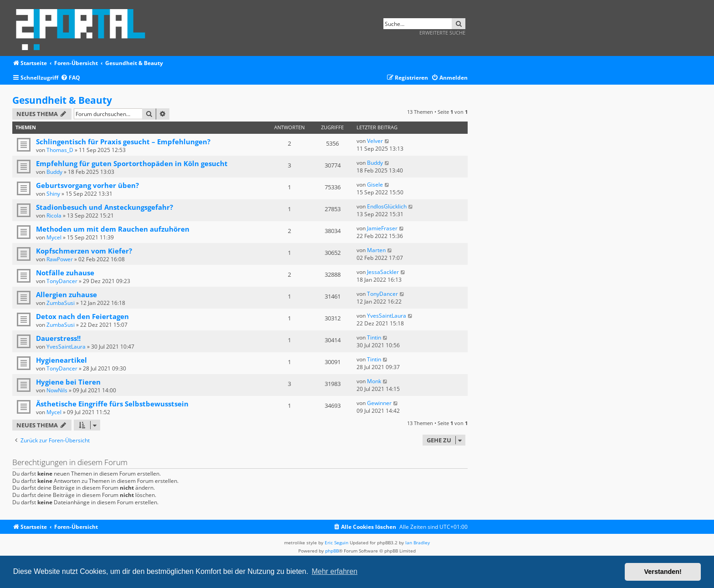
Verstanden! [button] (663, 572)
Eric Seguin (337, 542)
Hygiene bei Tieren (68, 382)
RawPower (60, 259)
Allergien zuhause (66, 294)
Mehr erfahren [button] (334, 571)
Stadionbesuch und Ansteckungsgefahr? (105, 207)
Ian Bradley (418, 542)
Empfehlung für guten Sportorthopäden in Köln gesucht (132, 163)
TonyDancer (62, 281)
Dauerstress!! (58, 338)
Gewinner (379, 403)
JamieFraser (382, 228)
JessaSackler (383, 272)
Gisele (375, 185)
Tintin (374, 337)
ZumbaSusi (61, 303)
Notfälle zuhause (65, 273)
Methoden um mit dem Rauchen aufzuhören (113, 229)
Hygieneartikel (61, 360)
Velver (375, 141)
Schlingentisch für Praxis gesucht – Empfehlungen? (123, 142)
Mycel (54, 237)
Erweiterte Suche (442, 33)
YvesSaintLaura (387, 316)
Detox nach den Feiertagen (82, 316)
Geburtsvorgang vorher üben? (87, 185)
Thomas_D (60, 150)
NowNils (57, 390)
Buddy (54, 172)
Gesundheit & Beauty (62, 100)
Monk (374, 381)
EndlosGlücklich (387, 206)
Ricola (54, 215)
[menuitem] (70, 78)
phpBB (332, 551)
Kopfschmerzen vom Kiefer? (84, 251)
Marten (376, 250)
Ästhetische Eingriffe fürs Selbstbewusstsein (112, 404)
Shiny (53, 194)
